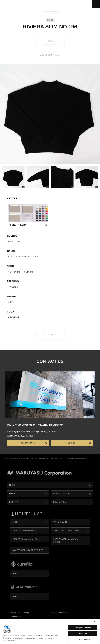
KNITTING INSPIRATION (24, 533)
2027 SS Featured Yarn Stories (27, 542)
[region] (50, 631)
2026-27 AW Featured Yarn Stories (66, 543)
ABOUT (16, 525)
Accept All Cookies (83, 628)
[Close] (95, 622)
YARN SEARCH (61, 525)
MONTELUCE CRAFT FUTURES (28, 553)
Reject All (83, 633)
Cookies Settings (83, 639)
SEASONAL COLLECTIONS (66, 533)
